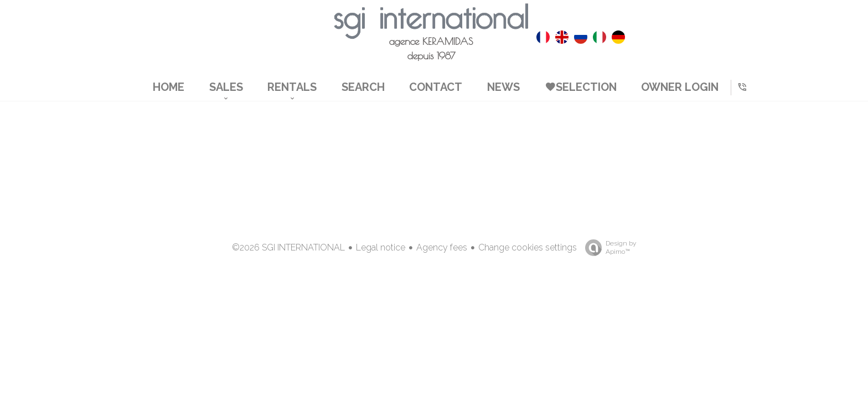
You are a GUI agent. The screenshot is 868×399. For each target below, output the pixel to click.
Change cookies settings (528, 247)
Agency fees (442, 247)
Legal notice (381, 247)
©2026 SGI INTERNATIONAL (288, 247)
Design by (608, 248)
